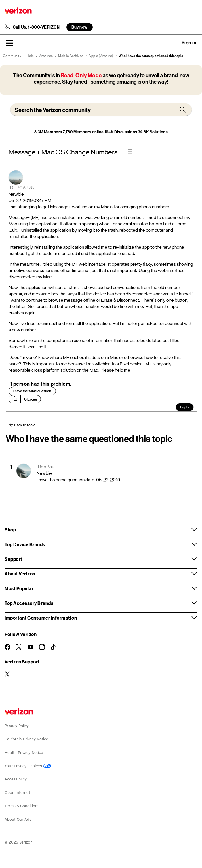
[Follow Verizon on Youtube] (31, 647)
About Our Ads (18, 819)
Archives (46, 56)
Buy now (80, 27)
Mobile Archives (71, 56)
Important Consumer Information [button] (41, 618)
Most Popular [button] (19, 588)
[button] (9, 43)
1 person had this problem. (41, 384)
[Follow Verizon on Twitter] (19, 647)
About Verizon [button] (20, 574)
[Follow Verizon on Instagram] (42, 647)
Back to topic (25, 425)
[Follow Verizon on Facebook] (7, 647)
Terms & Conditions (22, 806)
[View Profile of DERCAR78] (22, 188)
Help (30, 56)
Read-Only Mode (81, 75)
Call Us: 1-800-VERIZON (36, 27)
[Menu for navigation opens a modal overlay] (195, 11)
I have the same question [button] (32, 391)
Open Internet (17, 793)
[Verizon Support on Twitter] (7, 674)
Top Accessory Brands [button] (29, 603)
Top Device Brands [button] (25, 544)
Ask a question (173, 43)
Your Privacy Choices (28, 766)
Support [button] (14, 559)
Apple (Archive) (101, 56)
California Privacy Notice (26, 739)
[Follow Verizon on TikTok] (54, 647)
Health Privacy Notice (24, 753)
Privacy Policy (17, 726)
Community (12, 56)
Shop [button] (10, 530)
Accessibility (16, 779)
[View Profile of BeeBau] (46, 467)
